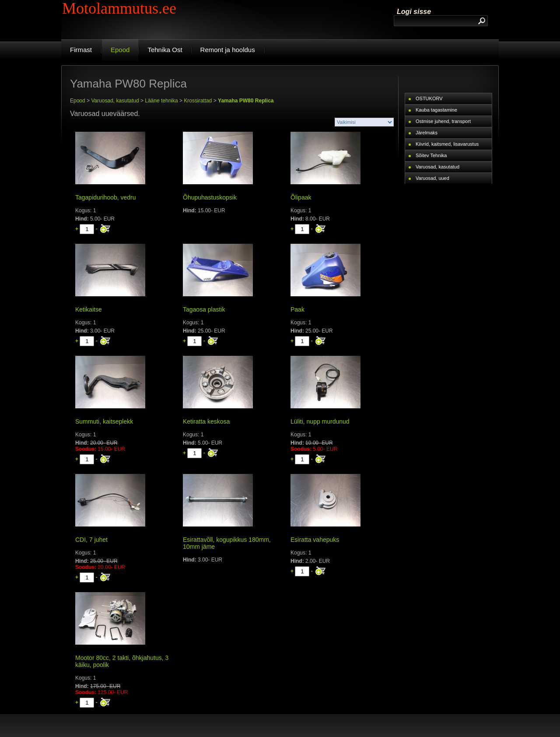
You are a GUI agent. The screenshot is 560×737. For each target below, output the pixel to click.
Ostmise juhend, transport (443, 121)
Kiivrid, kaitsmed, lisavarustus (447, 144)
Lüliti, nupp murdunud (320, 421)
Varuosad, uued (432, 178)
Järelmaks (427, 133)
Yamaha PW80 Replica (246, 101)
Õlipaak (301, 197)
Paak (297, 309)
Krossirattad (198, 101)
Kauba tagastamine (436, 110)
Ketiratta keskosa (206, 421)
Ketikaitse (89, 309)
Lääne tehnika (161, 101)
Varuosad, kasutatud (115, 101)
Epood (78, 101)
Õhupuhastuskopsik (210, 197)
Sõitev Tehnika (431, 155)
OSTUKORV (429, 98)
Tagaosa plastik (204, 309)
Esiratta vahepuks (315, 540)
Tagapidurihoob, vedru (106, 197)
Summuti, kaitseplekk (104, 421)
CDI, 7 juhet (91, 540)
